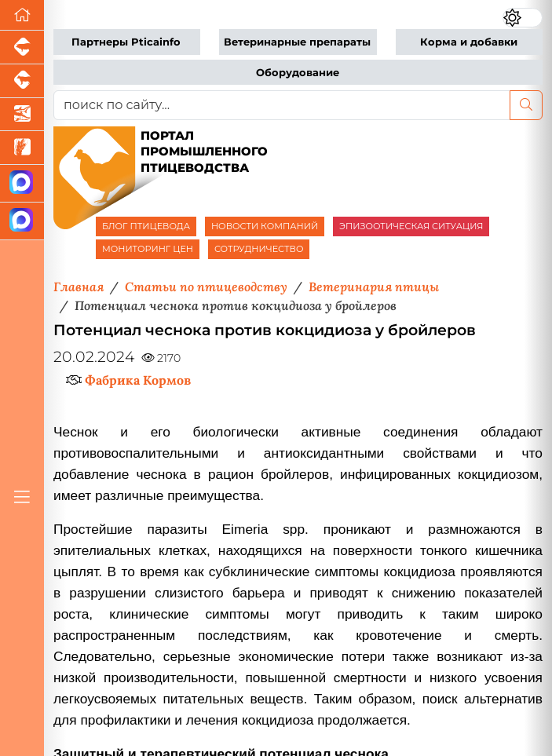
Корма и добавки (469, 42)
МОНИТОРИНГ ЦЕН (148, 249)
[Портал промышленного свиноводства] (22, 47)
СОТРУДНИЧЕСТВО (259, 249)
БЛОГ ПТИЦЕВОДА (146, 226)
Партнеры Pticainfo (126, 42)
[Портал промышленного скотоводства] (22, 81)
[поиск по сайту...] (282, 105)
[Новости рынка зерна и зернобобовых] (22, 148)
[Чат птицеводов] (22, 221)
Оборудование (298, 73)
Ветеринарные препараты (297, 42)
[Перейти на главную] (22, 15)
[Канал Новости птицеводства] (22, 184)
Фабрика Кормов (138, 380)
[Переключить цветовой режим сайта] (522, 18)
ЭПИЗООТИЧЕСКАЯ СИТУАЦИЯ (411, 226)
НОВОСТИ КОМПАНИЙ (265, 226)
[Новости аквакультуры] (22, 115)
